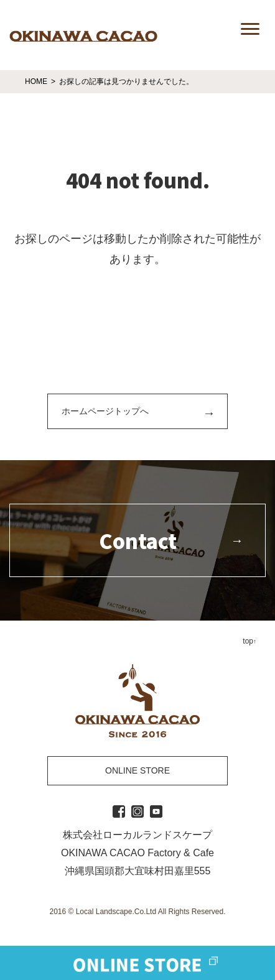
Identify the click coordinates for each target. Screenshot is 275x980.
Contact (138, 540)
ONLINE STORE (137, 770)
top (248, 641)
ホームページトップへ (105, 411)
